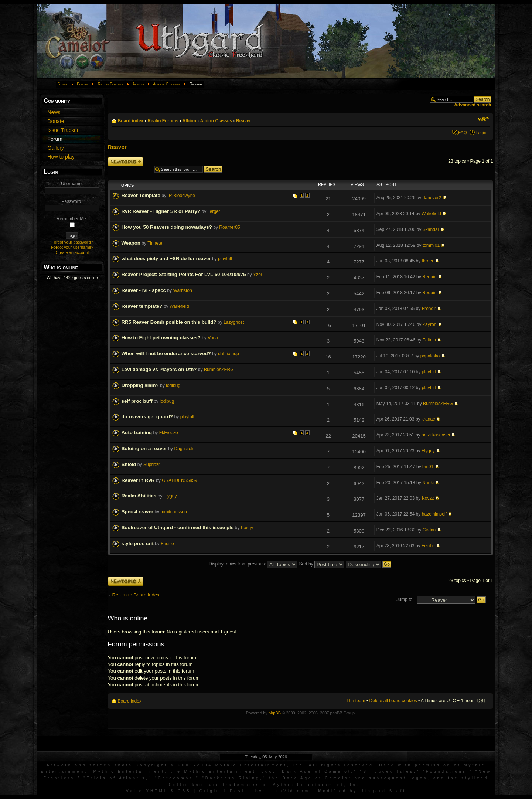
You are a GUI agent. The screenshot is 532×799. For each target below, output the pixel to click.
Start (63, 84)
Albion (138, 84)
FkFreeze (169, 433)
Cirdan (429, 530)
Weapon (131, 243)
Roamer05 (229, 227)
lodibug (173, 385)
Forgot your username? (72, 247)
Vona (213, 338)
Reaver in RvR (138, 480)
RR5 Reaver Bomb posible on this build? (169, 322)
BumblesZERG (219, 370)
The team (356, 701)
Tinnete (155, 243)
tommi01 (431, 245)
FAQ (463, 133)
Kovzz (428, 498)
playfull (225, 259)
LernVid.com (289, 791)
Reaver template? (142, 306)
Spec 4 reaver (138, 512)
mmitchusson (174, 512)
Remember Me (71, 219)
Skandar (431, 229)
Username (71, 184)
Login (481, 133)
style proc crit (138, 543)
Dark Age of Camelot (316, 771)
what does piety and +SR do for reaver (166, 259)
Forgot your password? (72, 242)
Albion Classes (166, 84)
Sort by (321, 564)
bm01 (428, 467)
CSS (184, 791)
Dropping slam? (140, 385)
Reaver (243, 121)
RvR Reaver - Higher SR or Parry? (161, 211)
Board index (131, 121)
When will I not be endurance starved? (166, 353)
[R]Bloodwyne (181, 195)
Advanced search (473, 105)
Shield (129, 464)
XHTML (157, 791)
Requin (429, 277)
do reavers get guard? (147, 417)
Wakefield (431, 214)
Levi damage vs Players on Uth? (159, 369)
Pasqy (247, 528)
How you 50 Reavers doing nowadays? (167, 227)
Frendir (429, 309)
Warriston (183, 290)
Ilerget (214, 211)
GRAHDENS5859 (179, 480)
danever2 (432, 198)
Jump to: (405, 599)
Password (71, 201)
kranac (428, 419)
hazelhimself (434, 514)
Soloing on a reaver (144, 448)
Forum (83, 84)
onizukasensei (436, 435)
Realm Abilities (139, 496)
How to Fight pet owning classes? (161, 338)
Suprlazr (152, 465)
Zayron (430, 324)
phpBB (275, 713)
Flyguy (428, 451)
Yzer (258, 275)
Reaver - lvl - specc (144, 290)
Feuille (167, 544)
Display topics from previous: (253, 564)
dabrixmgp (228, 354)
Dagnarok (184, 449)
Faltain (429, 340)
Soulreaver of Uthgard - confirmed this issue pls (178, 528)
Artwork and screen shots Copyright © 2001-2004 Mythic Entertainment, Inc (175, 765)
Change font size (483, 119)
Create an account (72, 252)
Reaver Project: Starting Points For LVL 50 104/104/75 (184, 274)
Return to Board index (136, 595)
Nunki (428, 483)
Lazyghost (234, 322)
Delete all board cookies (393, 701)
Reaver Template (141, 195)
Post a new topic (126, 162)
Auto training (137, 433)
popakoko (430, 356)
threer (428, 261)
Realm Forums (110, 84)
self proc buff (137, 401)
